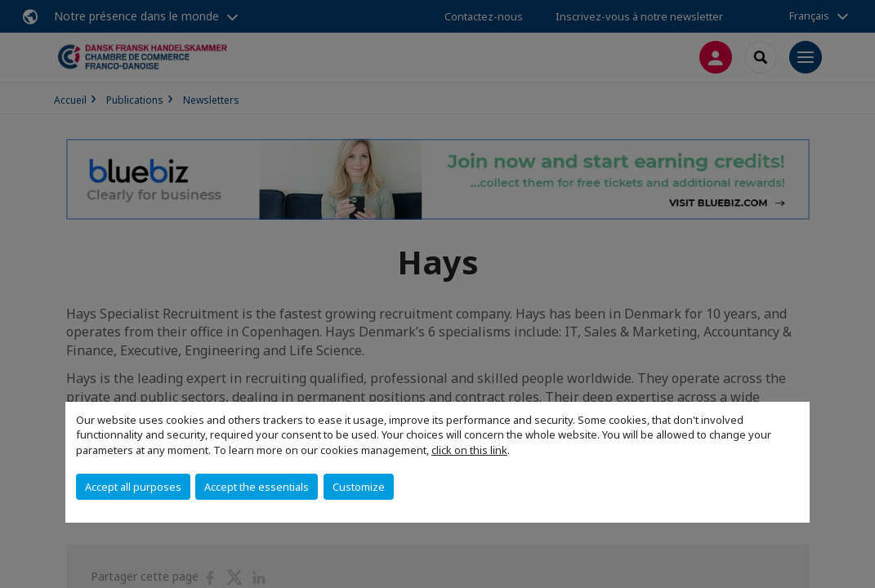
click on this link (469, 450)
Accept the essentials (257, 487)
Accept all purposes (133, 487)
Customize (359, 487)
